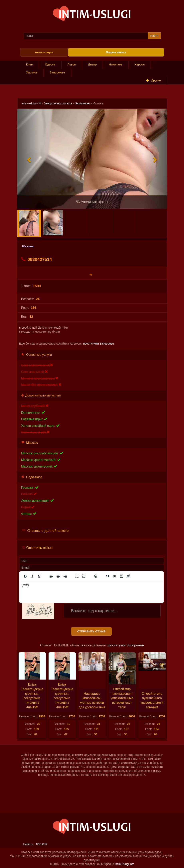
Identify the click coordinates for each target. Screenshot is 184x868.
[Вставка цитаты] (107, 576)
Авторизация (44, 52)
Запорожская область (58, 103)
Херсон (140, 64)
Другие (153, 80)
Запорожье (57, 72)
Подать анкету (116, 52)
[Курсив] (32, 576)
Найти (154, 36)
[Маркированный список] (77, 576)
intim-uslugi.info (31, 103)
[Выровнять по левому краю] (51, 576)
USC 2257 (42, 844)
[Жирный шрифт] (25, 576)
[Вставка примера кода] (114, 576)
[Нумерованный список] (84, 576)
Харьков (32, 72)
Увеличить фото (92, 202)
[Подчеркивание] (39, 576)
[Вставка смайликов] (96, 576)
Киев (29, 64)
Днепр (92, 64)
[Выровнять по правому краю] (65, 576)
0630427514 (37, 259)
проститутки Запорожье (99, 344)
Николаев (116, 64)
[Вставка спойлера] (121, 576)
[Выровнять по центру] (58, 576)
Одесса (50, 64)
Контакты (28, 844)
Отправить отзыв (91, 631)
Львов (72, 64)
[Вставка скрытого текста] (128, 576)
